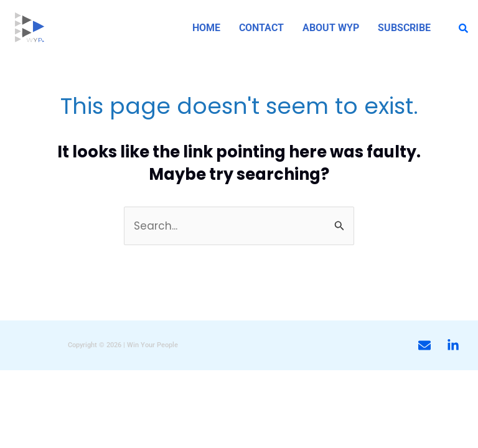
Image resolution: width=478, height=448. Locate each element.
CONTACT (261, 28)
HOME (206, 28)
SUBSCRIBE (404, 28)
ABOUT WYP (331, 28)
